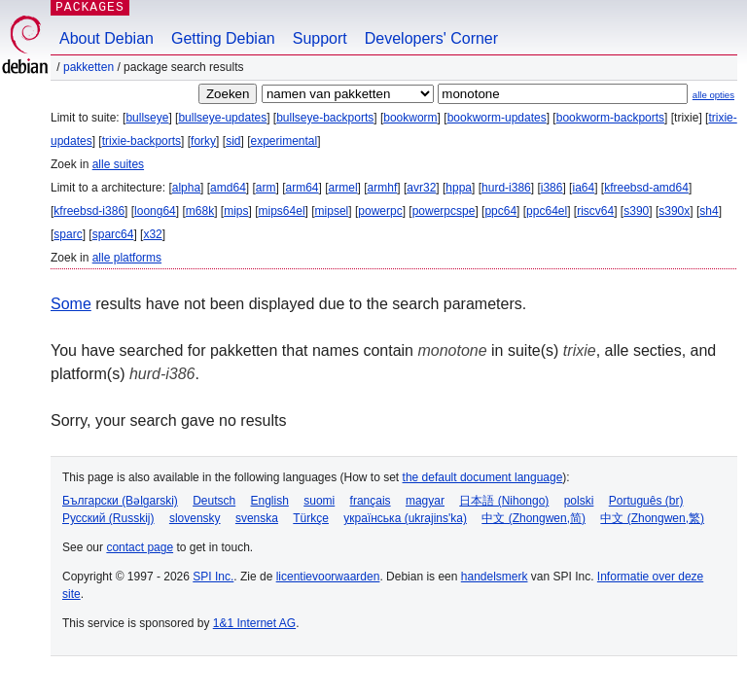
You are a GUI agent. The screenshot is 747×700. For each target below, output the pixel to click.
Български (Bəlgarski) (120, 501)
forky (203, 141)
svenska (257, 518)
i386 (552, 188)
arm (266, 188)
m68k (200, 211)
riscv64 (595, 211)
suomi (319, 501)
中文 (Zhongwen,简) (534, 518)
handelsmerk (495, 577)
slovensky (195, 518)
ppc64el (547, 211)
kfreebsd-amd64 (646, 188)
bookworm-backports (610, 118)
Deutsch (214, 501)
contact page (140, 547)
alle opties (713, 95)
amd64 (228, 188)
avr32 (421, 188)
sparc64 (113, 234)
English (270, 501)
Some (71, 304)
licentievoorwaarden (328, 577)
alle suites (118, 164)
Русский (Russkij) (108, 518)
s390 (636, 211)
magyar (425, 501)
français (371, 501)
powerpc (380, 211)
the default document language (483, 477)
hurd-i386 (506, 188)
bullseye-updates (222, 118)
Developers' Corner (431, 38)
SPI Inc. (213, 577)
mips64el (282, 211)
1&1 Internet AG (254, 623)
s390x (674, 211)
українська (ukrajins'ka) (405, 518)
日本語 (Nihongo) (504, 501)
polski (579, 501)
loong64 (155, 211)
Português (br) (646, 501)
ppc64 (500, 211)
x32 (152, 234)
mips (236, 211)
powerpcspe (444, 211)
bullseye (147, 118)
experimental (284, 141)
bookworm (410, 118)
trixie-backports (142, 141)
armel (343, 188)
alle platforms (127, 258)
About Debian (107, 38)
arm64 (302, 188)
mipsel (332, 211)
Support (320, 38)
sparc (68, 234)
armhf (383, 188)
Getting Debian (223, 38)
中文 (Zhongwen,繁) (652, 518)
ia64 (583, 188)
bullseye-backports (325, 118)
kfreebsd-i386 (89, 211)
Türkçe (311, 518)
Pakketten (89, 67)
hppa (459, 188)
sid (233, 141)
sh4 (709, 211)
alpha (186, 188)
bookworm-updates (497, 118)
